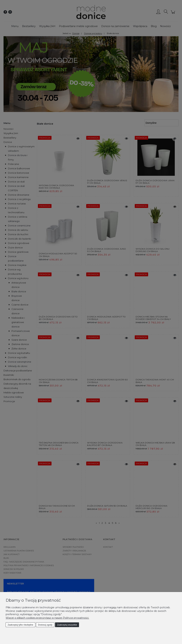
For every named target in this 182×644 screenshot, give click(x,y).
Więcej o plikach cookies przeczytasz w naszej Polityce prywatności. (47, 618)
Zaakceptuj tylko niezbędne (20, 625)
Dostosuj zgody (45, 625)
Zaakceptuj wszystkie (67, 625)
